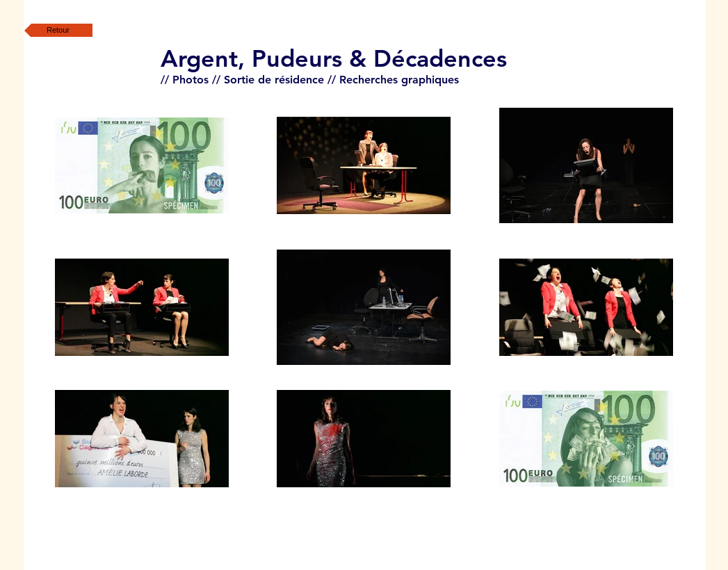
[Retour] (58, 30)
